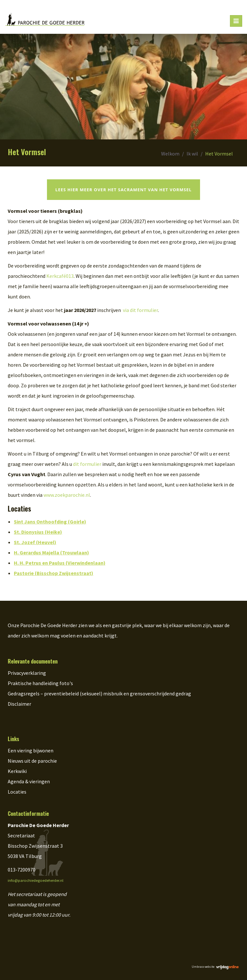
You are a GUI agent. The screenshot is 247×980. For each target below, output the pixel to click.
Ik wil (192, 154)
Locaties (17, 792)
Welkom (170, 154)
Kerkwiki (17, 771)
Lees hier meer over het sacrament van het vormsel (123, 190)
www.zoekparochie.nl (67, 495)
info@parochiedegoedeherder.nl (36, 880)
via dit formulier (140, 310)
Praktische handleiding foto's (40, 683)
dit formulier (87, 464)
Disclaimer (19, 704)
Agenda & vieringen (29, 781)
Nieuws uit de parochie (32, 761)
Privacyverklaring (27, 673)
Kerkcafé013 (60, 276)
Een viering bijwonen (31, 750)
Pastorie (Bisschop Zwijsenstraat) (54, 573)
